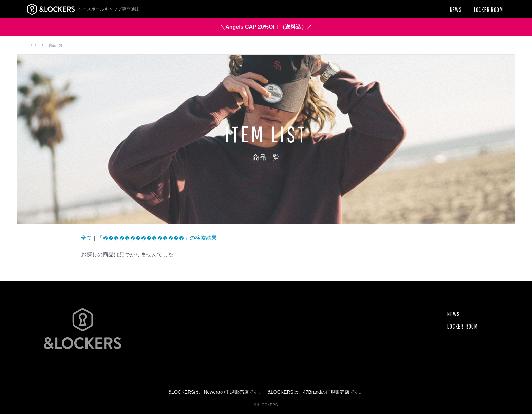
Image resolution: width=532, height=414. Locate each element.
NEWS (453, 314)
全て (87, 238)
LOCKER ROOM (463, 326)
